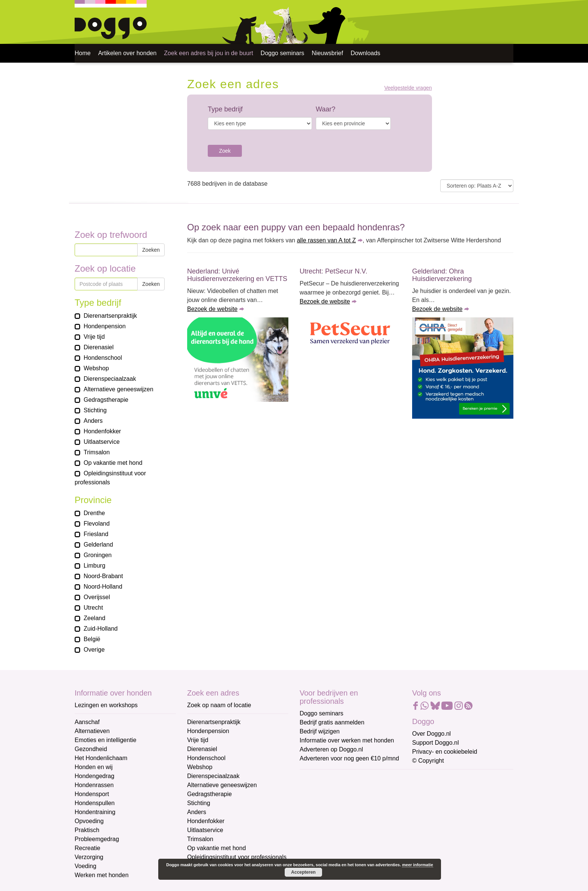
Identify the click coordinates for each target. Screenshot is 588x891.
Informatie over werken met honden (347, 740)
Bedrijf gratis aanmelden (332, 722)
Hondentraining (95, 812)
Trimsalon (200, 839)
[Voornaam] (353, 815)
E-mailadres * (318, 779)
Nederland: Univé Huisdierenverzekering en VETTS (237, 275)
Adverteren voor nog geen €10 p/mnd (349, 758)
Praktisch (87, 830)
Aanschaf (87, 722)
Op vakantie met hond (217, 848)
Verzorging (89, 857)
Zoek (225, 151)
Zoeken (151, 250)
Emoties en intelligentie (106, 740)
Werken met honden (102, 875)
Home (83, 53)
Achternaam (316, 828)
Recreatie (87, 848)
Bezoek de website (212, 309)
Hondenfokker (206, 821)
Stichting (199, 803)
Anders (197, 812)
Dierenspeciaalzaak (213, 776)
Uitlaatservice (205, 830)
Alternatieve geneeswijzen (222, 785)
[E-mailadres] (353, 790)
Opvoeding (89, 821)
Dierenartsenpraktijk (214, 722)
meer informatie (418, 865)
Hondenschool (206, 758)
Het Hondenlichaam (101, 758)
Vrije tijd (198, 740)
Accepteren (303, 872)
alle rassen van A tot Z (326, 240)
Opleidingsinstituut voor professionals (237, 857)
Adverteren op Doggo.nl (331, 749)
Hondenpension (208, 731)
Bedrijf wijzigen (320, 731)
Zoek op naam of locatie (219, 705)
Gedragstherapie (209, 794)
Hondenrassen (94, 785)
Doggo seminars (283, 53)
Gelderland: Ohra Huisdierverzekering (442, 275)
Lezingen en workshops (106, 705)
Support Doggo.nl (436, 743)
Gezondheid (91, 749)
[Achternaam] (353, 840)
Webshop (200, 767)
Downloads (365, 53)
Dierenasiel (202, 749)
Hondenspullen (95, 803)
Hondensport (92, 794)
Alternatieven (92, 731)
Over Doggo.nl (431, 734)
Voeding (85, 866)
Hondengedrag (94, 776)
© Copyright (428, 761)
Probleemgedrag (97, 839)
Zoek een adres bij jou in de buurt (208, 53)
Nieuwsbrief (327, 53)
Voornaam (314, 803)
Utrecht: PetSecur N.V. (333, 271)
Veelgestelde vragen (408, 88)
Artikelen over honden (127, 53)
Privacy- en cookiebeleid (445, 752)
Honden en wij (94, 767)
